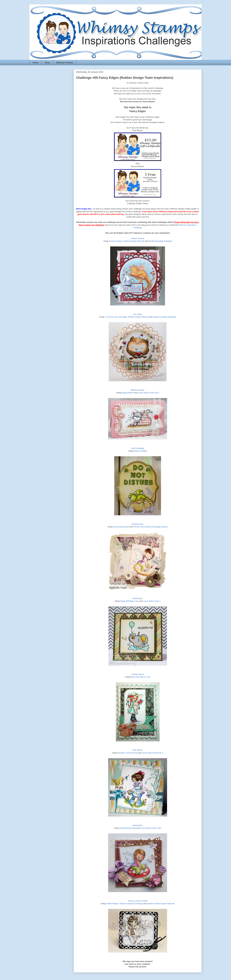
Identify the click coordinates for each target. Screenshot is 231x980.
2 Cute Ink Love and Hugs (116, 317)
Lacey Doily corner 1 (152, 601)
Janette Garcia (138, 674)
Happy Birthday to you (129, 601)
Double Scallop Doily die (138, 317)
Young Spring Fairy (121, 527)
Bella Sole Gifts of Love (140, 677)
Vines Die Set (132, 753)
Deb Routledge (138, 448)
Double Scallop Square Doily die (161, 904)
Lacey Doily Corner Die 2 (149, 393)
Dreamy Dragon (115, 241)
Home (36, 63)
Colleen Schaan (138, 238)
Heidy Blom (138, 825)
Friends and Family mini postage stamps (150, 527)
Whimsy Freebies (65, 63)
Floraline (121, 753)
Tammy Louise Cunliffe (138, 901)
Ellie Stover (138, 750)
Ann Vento (138, 314)
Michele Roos (138, 524)
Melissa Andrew (138, 390)
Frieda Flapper (112, 904)
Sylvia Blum (138, 598)
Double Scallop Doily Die (134, 241)
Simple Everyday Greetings (160, 241)
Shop (47, 63)
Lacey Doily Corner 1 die (151, 828)
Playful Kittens (128, 393)
